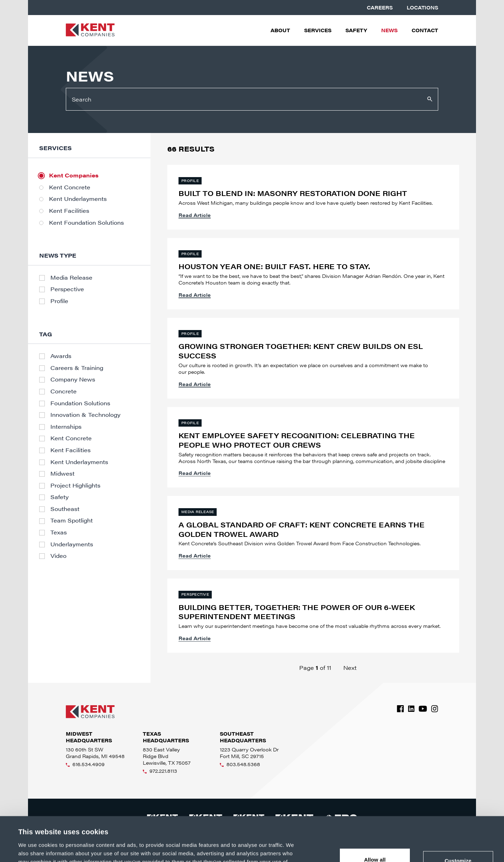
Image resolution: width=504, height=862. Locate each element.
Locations (422, 8)
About (280, 30)
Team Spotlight (72, 520)
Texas (59, 532)
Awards (61, 356)
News (389, 30)
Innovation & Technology (85, 415)
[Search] (252, 99)
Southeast (65, 509)
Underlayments (72, 544)
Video (58, 556)
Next (350, 668)
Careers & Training (77, 368)
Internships (66, 427)
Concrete (64, 391)
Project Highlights (75, 485)
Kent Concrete (70, 187)
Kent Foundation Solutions (86, 223)
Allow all (375, 818)
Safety (356, 30)
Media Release (71, 278)
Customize (458, 819)
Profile (59, 301)
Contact (425, 30)
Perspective (67, 289)
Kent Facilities (69, 211)
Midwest (62, 474)
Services (318, 30)
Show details (34, 848)
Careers (380, 8)
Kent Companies (74, 175)
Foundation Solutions (80, 403)
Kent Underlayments (78, 199)
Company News (73, 379)
